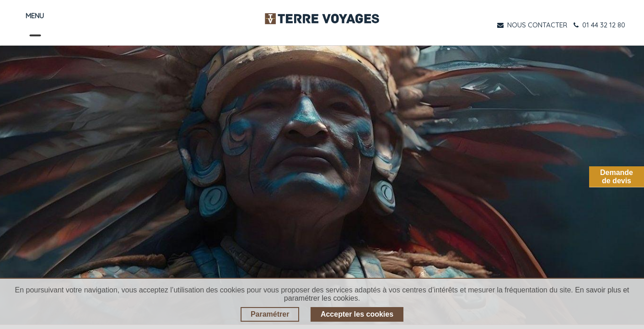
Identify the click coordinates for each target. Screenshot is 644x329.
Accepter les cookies (357, 314)
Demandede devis (617, 177)
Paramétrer (270, 314)
